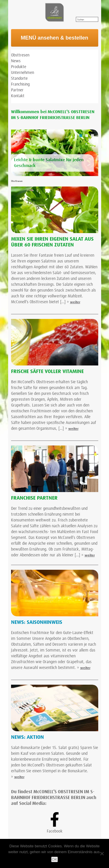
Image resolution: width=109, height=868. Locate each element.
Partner (17, 90)
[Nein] (102, 853)
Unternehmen (23, 73)
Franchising (20, 84)
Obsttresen (20, 55)
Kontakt (18, 96)
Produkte (19, 67)
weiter (75, 302)
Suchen (81, 20)
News (16, 61)
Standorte (19, 79)
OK (54, 859)
